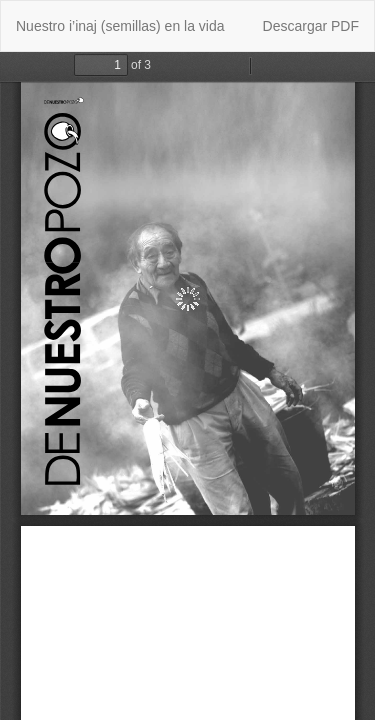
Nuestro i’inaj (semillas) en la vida (120, 26)
